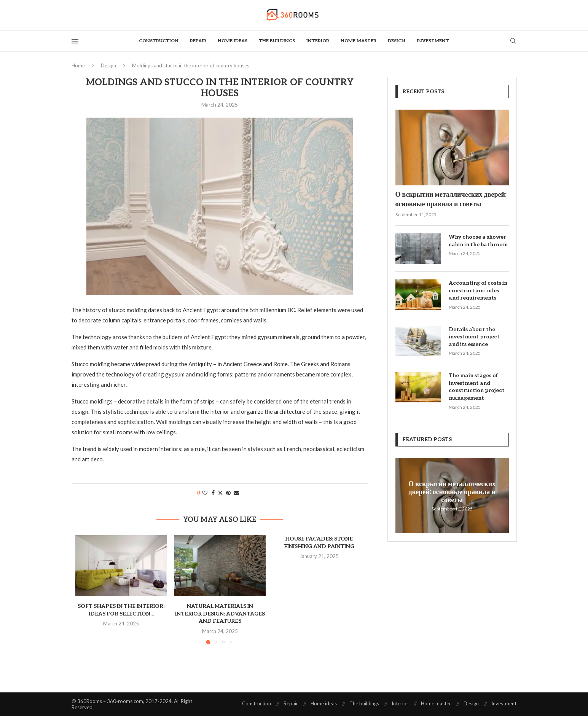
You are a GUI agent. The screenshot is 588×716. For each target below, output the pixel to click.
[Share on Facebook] (213, 493)
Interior (318, 41)
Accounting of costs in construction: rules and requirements (478, 290)
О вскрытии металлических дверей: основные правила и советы (451, 199)
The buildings (277, 41)
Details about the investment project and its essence (474, 337)
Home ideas (233, 41)
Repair (198, 41)
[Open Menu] (75, 41)
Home (78, 65)
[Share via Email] (236, 493)
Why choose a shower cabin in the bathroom (478, 241)
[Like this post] (205, 493)
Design (397, 41)
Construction (159, 41)
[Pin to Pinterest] (228, 493)
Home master (359, 41)
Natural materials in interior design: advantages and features (220, 614)
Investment (433, 41)
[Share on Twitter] (220, 493)
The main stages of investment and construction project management (477, 387)
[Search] (513, 41)
